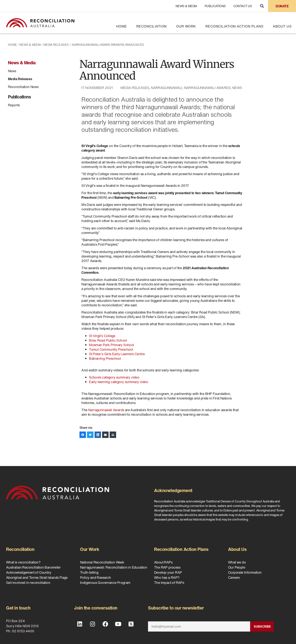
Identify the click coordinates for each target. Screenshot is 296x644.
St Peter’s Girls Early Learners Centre (117, 354)
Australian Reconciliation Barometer (33, 567)
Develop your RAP (168, 572)
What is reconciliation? (23, 562)
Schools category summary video (114, 377)
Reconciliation (151, 26)
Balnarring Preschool (105, 358)
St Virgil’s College (102, 336)
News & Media (186, 6)
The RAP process (167, 567)
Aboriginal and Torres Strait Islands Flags (37, 577)
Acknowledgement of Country (29, 572)
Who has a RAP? (167, 577)
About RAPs (163, 562)
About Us (282, 26)
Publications (215, 6)
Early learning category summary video (118, 382)
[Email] (199, 626)
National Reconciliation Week (102, 562)
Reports (14, 105)
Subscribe (262, 626)
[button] (262, 6)
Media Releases (56, 45)
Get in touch (18, 608)
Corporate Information (245, 572)
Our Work (186, 26)
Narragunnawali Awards (207, 88)
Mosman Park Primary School (111, 345)
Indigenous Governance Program (105, 583)
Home (121, 26)
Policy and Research (96, 577)
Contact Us (243, 6)
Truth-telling (89, 572)
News (12, 71)
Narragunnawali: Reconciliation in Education (114, 567)
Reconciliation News (23, 87)
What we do (237, 562)
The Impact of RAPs (169, 583)
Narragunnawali (167, 88)
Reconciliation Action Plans (234, 26)
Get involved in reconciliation (28, 583)
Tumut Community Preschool (111, 349)
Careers (234, 577)
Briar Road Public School (108, 340)
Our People (237, 567)
